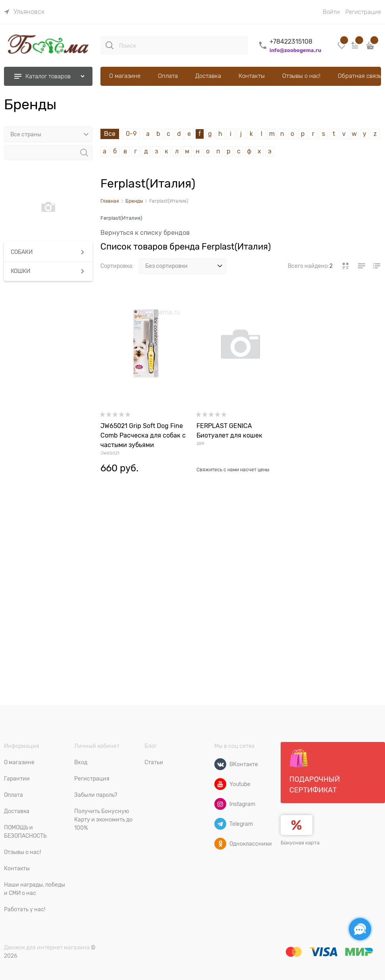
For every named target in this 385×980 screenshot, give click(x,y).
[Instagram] (220, 804)
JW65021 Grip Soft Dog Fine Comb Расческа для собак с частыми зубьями (143, 436)
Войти (331, 12)
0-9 (131, 134)
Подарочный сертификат (315, 771)
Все (110, 134)
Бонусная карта (300, 843)
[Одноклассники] (220, 844)
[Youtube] (220, 784)
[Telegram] (220, 824)
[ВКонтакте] (220, 764)
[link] (24, 12)
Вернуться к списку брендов (145, 233)
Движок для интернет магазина (47, 947)
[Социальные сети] (360, 929)
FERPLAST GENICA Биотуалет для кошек (229, 431)
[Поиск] (110, 45)
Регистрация (363, 12)
